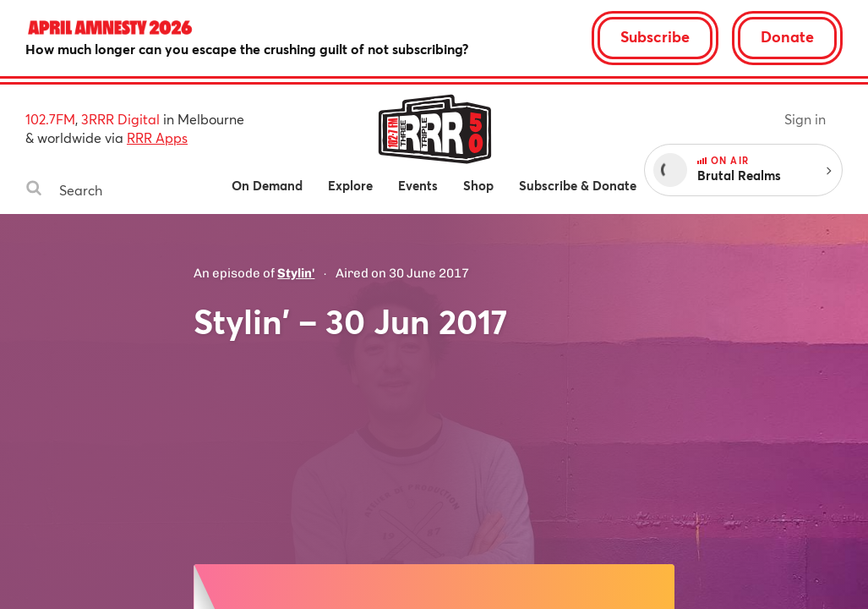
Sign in (805, 119)
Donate (787, 36)
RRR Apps (157, 137)
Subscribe (655, 36)
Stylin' (296, 273)
